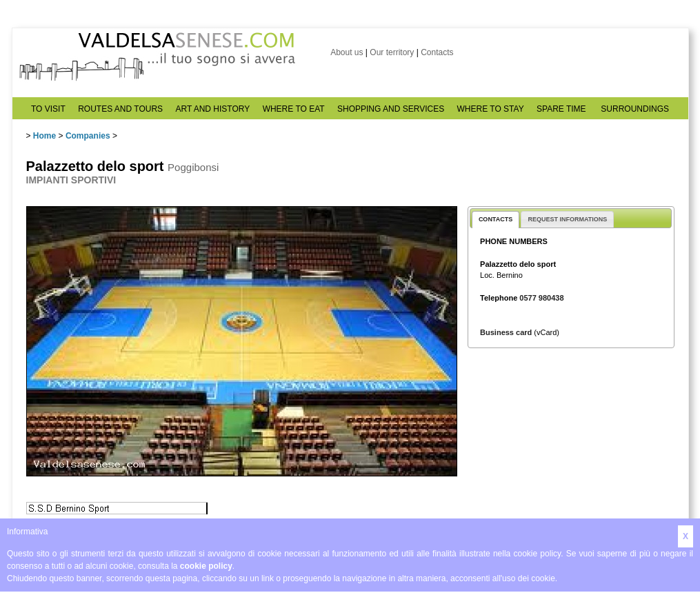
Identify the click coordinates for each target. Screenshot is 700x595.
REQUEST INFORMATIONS (567, 219)
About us (347, 52)
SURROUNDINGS (635, 109)
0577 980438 (541, 298)
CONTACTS (496, 219)
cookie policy (206, 566)
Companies (88, 136)
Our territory (392, 52)
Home (44, 136)
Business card (506, 332)
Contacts (437, 52)
